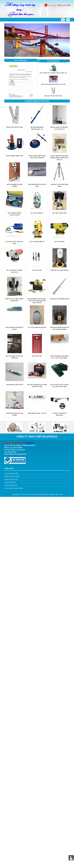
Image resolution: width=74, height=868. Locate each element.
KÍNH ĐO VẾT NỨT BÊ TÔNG (53, 96)
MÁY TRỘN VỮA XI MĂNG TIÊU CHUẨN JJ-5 (53, 73)
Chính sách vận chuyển (12, 476)
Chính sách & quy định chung (14, 488)
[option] (21, 81)
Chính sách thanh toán (12, 473)
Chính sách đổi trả (11, 482)
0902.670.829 (64, 5)
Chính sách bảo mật (11, 485)
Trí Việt (10, 494)
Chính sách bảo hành (12, 479)
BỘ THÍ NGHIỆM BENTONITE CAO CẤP (53, 84)
